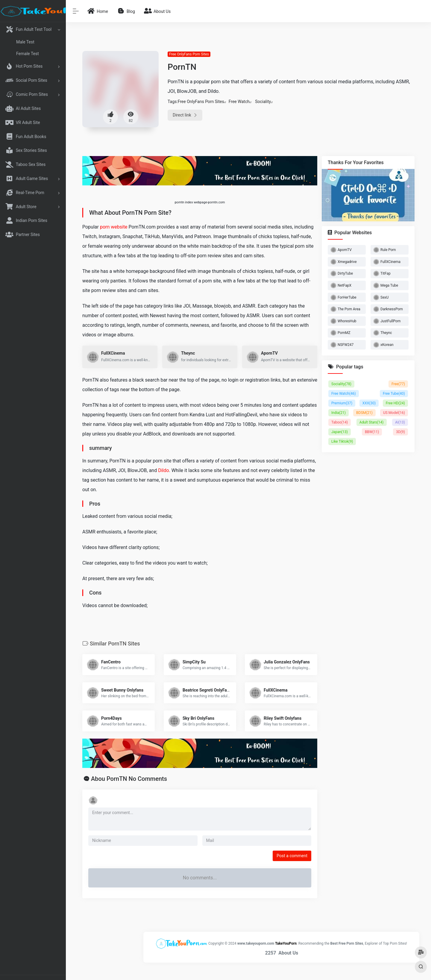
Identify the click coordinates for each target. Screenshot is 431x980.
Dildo (163, 470)
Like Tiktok (342, 441)
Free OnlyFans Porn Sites (189, 54)
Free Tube (394, 394)
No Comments (148, 779)
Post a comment (292, 856)
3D (400, 432)
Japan (340, 432)
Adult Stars (372, 422)
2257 (271, 953)
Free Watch (239, 102)
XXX (369, 403)
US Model (394, 413)
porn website (114, 227)
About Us (288, 953)
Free (398, 384)
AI (400, 422)
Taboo (340, 422)
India (339, 413)
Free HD (395, 403)
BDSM (364, 413)
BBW (372, 432)
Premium (342, 403)
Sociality (263, 102)
